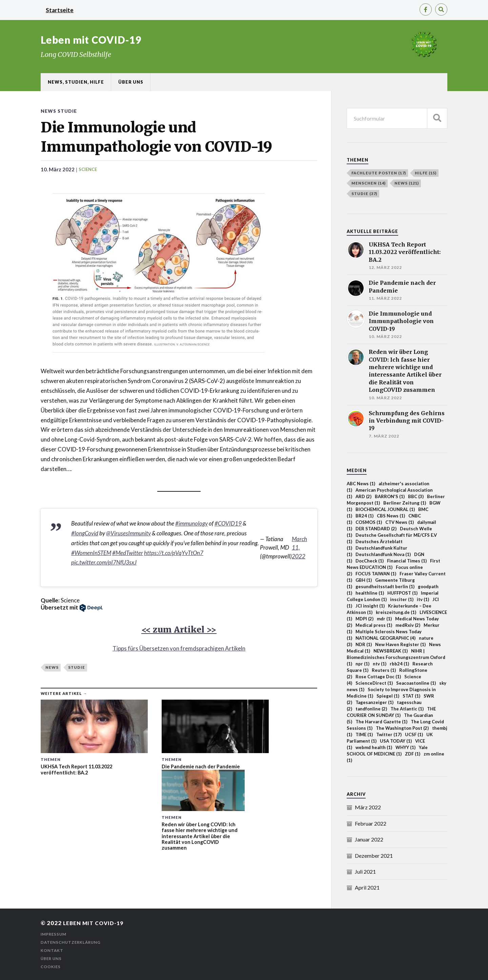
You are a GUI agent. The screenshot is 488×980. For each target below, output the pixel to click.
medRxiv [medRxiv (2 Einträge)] (408, 625)
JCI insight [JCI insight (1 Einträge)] (370, 606)
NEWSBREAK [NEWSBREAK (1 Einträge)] (391, 651)
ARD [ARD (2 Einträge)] (363, 496)
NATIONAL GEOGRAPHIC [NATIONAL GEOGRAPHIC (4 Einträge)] (385, 638)
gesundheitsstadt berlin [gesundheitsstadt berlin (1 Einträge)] (385, 587)
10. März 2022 (58, 169)
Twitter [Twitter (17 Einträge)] (389, 734)
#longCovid (85, 534)
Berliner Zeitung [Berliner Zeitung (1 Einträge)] (405, 503)
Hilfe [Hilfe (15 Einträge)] (426, 173)
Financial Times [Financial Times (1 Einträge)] (407, 561)
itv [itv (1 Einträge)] (423, 599)
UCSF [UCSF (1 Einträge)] (414, 734)
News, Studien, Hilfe (76, 82)
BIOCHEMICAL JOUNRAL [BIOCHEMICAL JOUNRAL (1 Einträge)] (385, 509)
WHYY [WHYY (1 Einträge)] (405, 747)
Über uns (131, 82)
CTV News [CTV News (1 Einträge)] (400, 522)
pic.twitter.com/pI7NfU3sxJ (104, 563)
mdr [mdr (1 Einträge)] (384, 619)
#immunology (191, 524)
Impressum (54, 934)
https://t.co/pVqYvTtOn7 (174, 553)
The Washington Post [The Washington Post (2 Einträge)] (402, 728)
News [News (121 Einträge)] (407, 183)
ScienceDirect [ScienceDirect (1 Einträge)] (374, 683)
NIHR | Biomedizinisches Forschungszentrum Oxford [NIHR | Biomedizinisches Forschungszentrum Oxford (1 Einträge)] (396, 657)
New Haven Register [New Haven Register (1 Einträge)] (400, 644)
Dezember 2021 (374, 856)
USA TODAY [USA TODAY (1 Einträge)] (396, 741)
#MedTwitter (128, 553)
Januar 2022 (369, 839)
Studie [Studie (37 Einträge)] (364, 194)
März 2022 (368, 807)
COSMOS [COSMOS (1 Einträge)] (369, 522)
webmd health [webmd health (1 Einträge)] (374, 747)
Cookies (51, 967)
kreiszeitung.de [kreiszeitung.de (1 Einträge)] (396, 612)
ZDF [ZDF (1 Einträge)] (413, 754)
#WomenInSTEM (91, 553)
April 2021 (367, 887)
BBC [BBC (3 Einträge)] (416, 496)
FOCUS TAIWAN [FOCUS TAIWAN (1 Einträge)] (376, 574)
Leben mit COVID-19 (92, 40)
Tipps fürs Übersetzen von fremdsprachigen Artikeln (179, 649)
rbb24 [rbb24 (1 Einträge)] (399, 664)
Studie (68, 111)
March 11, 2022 (299, 548)
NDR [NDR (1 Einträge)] (364, 644)
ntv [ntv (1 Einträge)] (380, 664)
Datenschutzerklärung (72, 942)
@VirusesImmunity (128, 534)
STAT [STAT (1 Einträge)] (411, 696)
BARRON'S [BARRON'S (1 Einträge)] (390, 496)
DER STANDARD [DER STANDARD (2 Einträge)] (376, 529)
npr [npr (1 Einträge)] (362, 664)
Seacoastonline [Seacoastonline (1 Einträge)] (416, 683)
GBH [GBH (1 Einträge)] (364, 580)
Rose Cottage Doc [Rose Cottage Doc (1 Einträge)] (378, 677)
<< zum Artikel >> (179, 630)
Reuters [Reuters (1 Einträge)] (384, 670)
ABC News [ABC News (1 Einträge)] (361, 484)
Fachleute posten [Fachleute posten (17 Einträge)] (379, 173)
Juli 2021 (365, 871)
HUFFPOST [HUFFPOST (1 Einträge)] (402, 593)
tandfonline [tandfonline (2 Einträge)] (371, 709)
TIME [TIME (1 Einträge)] (364, 734)
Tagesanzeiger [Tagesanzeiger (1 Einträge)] (374, 702)
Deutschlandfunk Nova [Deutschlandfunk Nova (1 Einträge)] (383, 554)
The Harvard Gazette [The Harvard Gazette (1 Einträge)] (381, 722)
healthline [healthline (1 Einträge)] (370, 593)
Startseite (60, 10)
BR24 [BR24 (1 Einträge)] (364, 516)
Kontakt (52, 950)
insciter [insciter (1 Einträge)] (402, 599)
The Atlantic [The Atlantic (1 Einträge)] (407, 709)
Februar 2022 (371, 823)
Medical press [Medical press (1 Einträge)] (374, 625)
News (49, 111)
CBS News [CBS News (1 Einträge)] (391, 516)
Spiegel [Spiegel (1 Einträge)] (388, 696)
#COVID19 (228, 524)
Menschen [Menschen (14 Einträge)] (369, 183)
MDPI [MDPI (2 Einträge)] (364, 619)
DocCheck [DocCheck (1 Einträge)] (370, 561)
